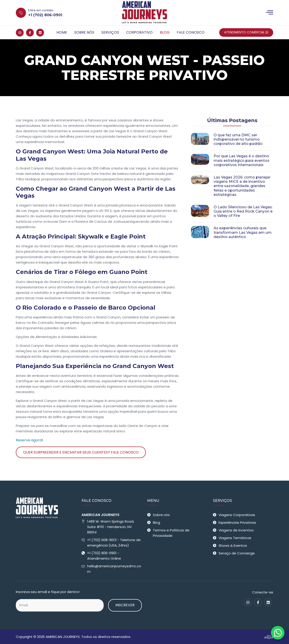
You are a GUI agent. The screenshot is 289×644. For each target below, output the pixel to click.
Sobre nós (84, 32)
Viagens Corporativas (237, 515)
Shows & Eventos (233, 546)
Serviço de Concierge (237, 553)
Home (62, 32)
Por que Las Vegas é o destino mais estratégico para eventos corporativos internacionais (241, 160)
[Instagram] (20, 33)
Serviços (110, 32)
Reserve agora (29, 440)
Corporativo (139, 32)
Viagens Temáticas (235, 538)
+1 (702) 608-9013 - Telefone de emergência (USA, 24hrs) (114, 543)
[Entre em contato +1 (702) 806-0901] (58, 13)
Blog (165, 32)
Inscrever (125, 605)
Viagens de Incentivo (236, 530)
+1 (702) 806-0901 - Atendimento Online (104, 556)
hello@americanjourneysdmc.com (114, 569)
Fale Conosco (191, 32)
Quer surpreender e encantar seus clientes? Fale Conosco (81, 452)
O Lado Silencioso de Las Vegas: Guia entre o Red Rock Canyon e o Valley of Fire (243, 211)
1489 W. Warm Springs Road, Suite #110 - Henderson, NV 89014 (111, 527)
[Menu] (270, 13)
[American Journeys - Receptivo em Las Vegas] (144, 13)
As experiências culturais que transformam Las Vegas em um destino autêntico (243, 232)
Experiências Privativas (237, 522)
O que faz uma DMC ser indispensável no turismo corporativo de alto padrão (238, 139)
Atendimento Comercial (246, 32)
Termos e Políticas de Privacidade (171, 533)
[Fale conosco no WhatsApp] (278, 633)
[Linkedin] (40, 33)
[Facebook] (30, 33)
